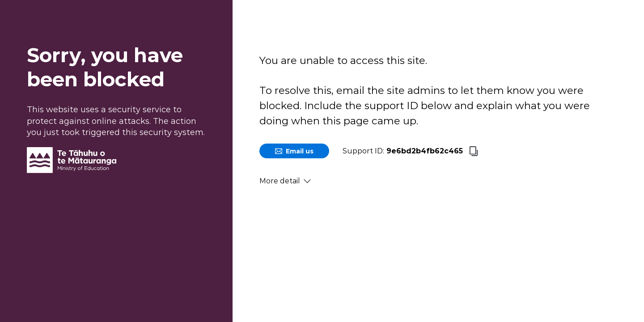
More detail (285, 181)
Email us (294, 151)
